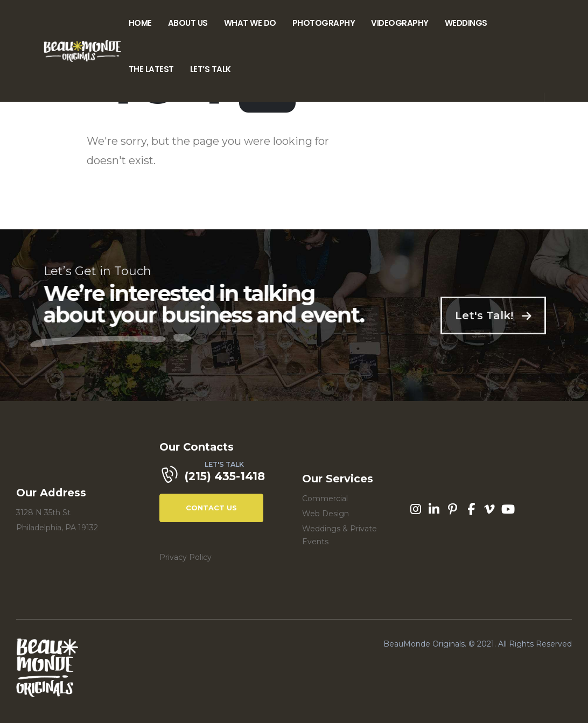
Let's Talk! (510, 315)
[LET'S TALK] (223, 478)
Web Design (325, 514)
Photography (324, 23)
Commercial (325, 499)
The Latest (151, 69)
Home (140, 23)
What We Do (250, 23)
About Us (188, 23)
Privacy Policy (185, 557)
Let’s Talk (211, 69)
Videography (400, 23)
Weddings (466, 23)
